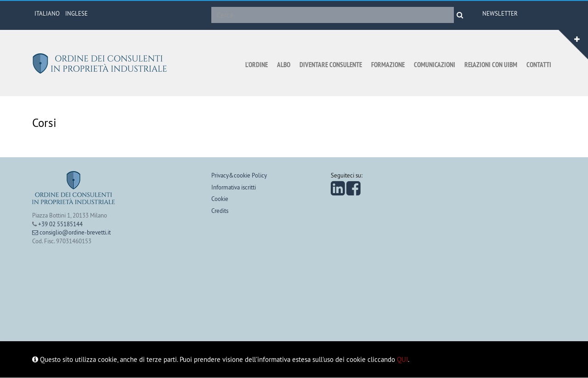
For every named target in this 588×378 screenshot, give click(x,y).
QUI (402, 359)
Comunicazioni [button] (435, 65)
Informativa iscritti (234, 187)
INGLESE (76, 13)
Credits (220, 211)
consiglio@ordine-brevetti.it (71, 232)
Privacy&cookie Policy (239, 175)
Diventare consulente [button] (331, 65)
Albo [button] (284, 65)
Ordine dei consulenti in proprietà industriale (101, 63)
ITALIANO (47, 13)
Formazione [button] (388, 65)
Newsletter (500, 13)
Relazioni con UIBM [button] (491, 65)
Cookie (220, 199)
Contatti (539, 65)
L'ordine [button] (257, 65)
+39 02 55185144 (60, 224)
